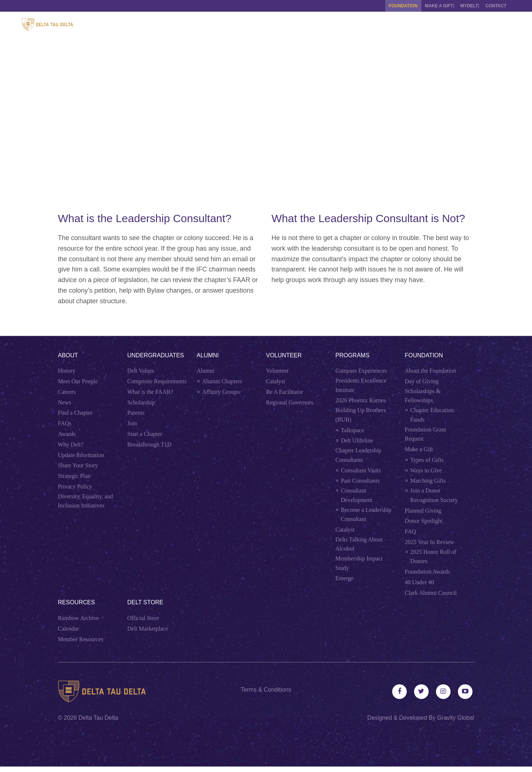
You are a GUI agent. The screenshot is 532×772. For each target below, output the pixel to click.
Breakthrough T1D (150, 444)
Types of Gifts (427, 460)
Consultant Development (357, 495)
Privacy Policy (75, 486)
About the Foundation (430, 371)
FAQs (65, 423)
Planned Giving (423, 511)
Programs (353, 355)
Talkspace (353, 430)
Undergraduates (156, 355)
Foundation (387, 6)
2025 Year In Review (430, 542)
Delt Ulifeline (357, 440)
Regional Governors (290, 402)
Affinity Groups (221, 392)
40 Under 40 (420, 582)
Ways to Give (426, 470)
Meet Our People (78, 381)
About (68, 355)
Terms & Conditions (266, 690)
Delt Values (141, 371)
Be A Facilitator (285, 392)
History (67, 371)
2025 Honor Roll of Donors (433, 557)
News (65, 402)
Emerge (345, 578)
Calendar (69, 629)
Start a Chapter (145, 434)
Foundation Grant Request (426, 434)
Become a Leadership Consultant (366, 515)
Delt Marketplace (148, 629)
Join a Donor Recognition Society (434, 495)
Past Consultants (360, 481)
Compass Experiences (361, 371)
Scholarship (141, 402)
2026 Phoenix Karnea (361, 400)
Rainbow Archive (79, 618)
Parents (136, 413)
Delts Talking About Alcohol (359, 544)
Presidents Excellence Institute (361, 385)
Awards (67, 434)
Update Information (81, 455)
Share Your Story (78, 465)
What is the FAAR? (150, 392)
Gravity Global (456, 723)
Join (132, 423)
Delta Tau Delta (98, 723)
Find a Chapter (75, 413)
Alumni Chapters (222, 381)
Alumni (208, 355)
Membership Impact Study (359, 563)
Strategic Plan (74, 476)
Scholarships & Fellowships (423, 396)
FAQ (411, 531)
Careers (67, 392)
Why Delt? (71, 444)
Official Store (143, 618)
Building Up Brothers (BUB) (361, 415)
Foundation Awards (428, 572)
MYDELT (464, 6)
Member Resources (81, 639)
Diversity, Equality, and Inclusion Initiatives (86, 501)
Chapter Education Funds (432, 415)
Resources (76, 602)
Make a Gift (428, 6)
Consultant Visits (361, 470)
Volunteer (284, 355)
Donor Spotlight (424, 521)
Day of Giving (422, 381)
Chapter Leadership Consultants (359, 455)
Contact (496, 6)
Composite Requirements (157, 381)
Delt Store (146, 602)
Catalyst (276, 381)
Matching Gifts (428, 481)
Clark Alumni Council (431, 593)
